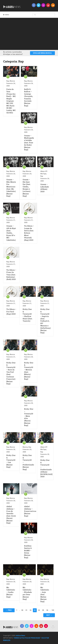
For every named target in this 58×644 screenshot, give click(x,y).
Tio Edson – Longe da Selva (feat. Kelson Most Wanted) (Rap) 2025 (29, 233)
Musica (12, 81)
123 (53, 610)
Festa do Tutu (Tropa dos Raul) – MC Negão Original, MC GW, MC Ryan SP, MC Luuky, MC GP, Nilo (11, 101)
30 (22, 610)
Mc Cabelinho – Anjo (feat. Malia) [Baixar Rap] (45, 594)
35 (43, 610)
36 (47, 610)
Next (49, 615)
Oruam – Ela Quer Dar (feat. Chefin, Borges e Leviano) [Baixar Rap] (27, 188)
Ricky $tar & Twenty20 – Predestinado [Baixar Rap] (28, 462)
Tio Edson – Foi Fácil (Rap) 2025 (11, 312)
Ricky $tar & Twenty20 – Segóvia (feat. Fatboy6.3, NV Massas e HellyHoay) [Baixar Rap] (45, 321)
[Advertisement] (31, 33)
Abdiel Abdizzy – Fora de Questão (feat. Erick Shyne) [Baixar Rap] (11, 515)
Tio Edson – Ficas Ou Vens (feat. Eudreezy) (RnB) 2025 (11, 275)
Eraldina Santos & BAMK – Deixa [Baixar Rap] (28, 552)
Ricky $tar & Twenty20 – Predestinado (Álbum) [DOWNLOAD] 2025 (45, 468)
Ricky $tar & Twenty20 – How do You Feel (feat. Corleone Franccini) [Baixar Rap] (11, 373)
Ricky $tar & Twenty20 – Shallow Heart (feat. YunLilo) (28, 315)
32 (31, 610)
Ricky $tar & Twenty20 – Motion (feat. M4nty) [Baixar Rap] (29, 371)
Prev (9, 610)
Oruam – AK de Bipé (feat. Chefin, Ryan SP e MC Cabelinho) (11, 233)
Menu (7, 15)
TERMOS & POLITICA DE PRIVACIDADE (27, 638)
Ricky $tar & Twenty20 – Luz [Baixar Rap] (11, 461)
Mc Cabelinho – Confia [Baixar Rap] (11, 592)
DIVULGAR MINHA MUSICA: (42, 53)
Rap (8, 81)
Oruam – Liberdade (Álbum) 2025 (45, 188)
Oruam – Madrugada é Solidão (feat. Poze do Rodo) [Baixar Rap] (29, 143)
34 (39, 610)
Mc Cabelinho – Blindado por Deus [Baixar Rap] (27, 593)
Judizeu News (20, 636)
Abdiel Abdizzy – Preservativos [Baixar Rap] (29, 511)
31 (26, 610)
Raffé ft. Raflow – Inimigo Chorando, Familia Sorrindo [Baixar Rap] (28, 97)
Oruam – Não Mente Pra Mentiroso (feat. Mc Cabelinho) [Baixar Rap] (11, 188)
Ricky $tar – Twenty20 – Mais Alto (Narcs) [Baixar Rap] (29, 417)
